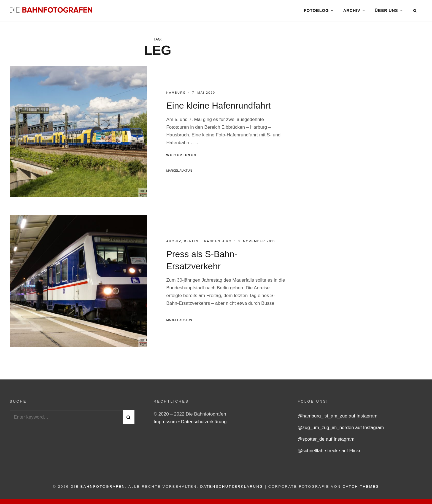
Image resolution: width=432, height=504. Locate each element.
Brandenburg (217, 242)
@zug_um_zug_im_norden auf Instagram (341, 429)
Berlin (191, 242)
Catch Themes (361, 488)
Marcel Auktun (179, 172)
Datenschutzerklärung (204, 423)
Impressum (166, 423)
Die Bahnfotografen (98, 488)
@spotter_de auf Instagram (326, 441)
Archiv (352, 11)
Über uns (386, 11)
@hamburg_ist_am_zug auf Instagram (337, 418)
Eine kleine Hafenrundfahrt (218, 107)
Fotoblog (316, 11)
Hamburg (176, 94)
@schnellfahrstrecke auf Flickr (329, 452)
